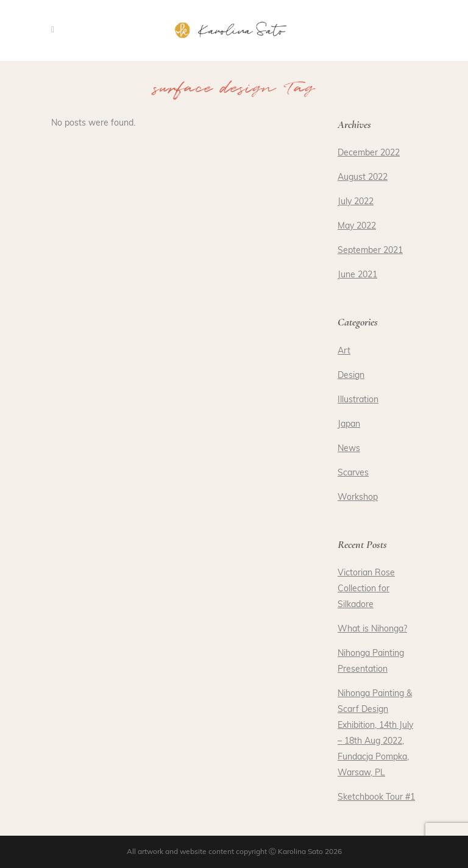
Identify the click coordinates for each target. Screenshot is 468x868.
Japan (349, 425)
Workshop (358, 498)
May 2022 (357, 226)
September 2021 (370, 251)
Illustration (358, 400)
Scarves (353, 473)
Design (351, 376)
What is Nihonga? (372, 629)
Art (344, 351)
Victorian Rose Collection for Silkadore (366, 589)
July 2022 (356, 202)
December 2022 (369, 153)
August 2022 (363, 178)
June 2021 (357, 275)
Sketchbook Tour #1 (376, 798)
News (349, 449)
